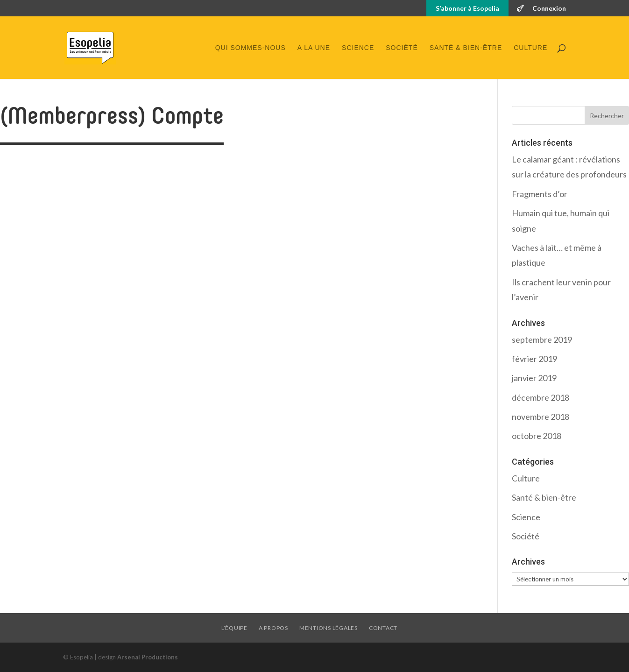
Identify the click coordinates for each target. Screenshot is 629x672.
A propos (273, 628)
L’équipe (234, 628)
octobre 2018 (537, 436)
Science (358, 48)
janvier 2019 (534, 378)
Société (402, 48)
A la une (314, 48)
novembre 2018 (541, 417)
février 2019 (534, 359)
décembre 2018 (541, 397)
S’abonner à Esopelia (467, 9)
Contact (383, 628)
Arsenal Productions (148, 657)
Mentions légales (329, 628)
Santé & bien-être (466, 48)
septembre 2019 (542, 340)
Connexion (549, 9)
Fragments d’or (540, 194)
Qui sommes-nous (251, 48)
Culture (530, 48)
